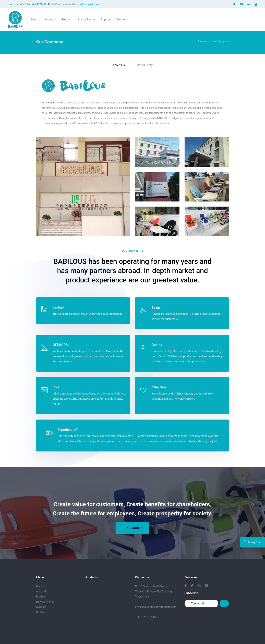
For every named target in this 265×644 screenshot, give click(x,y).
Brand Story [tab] (145, 65)
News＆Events (45, 602)
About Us (42, 592)
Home (40, 586)
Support (41, 607)
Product (41, 597)
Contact (41, 612)
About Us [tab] (119, 65)
